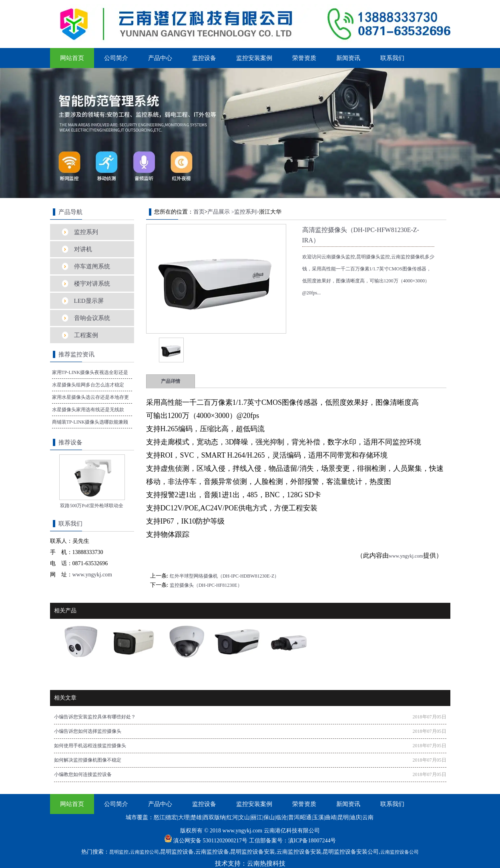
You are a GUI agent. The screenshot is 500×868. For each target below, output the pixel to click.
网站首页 (72, 58)
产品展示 (219, 212)
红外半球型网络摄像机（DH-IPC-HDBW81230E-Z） (224, 576)
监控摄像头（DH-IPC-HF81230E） (206, 585)
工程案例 (86, 335)
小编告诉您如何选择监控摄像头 (88, 731)
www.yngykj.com (406, 556)
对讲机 (83, 249)
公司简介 (116, 58)
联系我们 (392, 58)
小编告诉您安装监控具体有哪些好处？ (95, 717)
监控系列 (86, 232)
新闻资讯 (348, 58)
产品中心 (160, 58)
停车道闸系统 (92, 266)
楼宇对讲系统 (92, 284)
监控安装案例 (254, 58)
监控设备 (204, 58)
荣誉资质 (304, 58)
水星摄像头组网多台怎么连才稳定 (88, 385)
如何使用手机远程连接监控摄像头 (90, 746)
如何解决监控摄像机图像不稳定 (88, 760)
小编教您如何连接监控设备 (83, 774)
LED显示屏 (89, 301)
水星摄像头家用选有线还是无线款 (88, 410)
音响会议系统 (92, 318)
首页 (199, 212)
